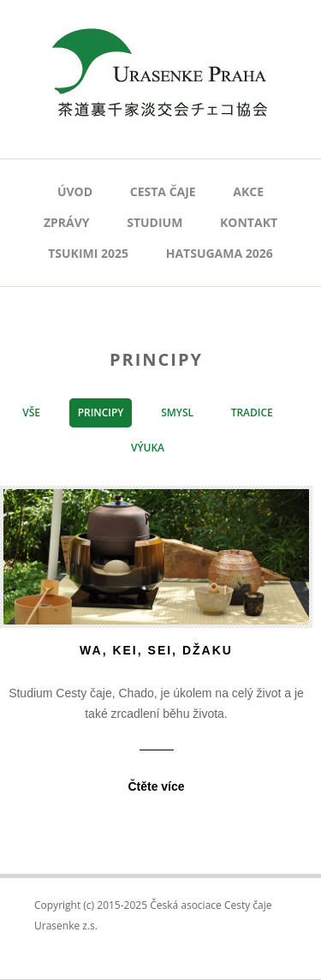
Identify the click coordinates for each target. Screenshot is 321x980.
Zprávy (67, 222)
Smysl (177, 412)
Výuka (148, 448)
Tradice (252, 412)
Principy (101, 412)
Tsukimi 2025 (88, 253)
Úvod (75, 191)
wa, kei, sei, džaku (156, 650)
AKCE (248, 191)
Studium (155, 222)
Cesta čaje (163, 191)
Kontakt (249, 222)
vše (31, 412)
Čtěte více (156, 786)
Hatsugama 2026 (220, 253)
